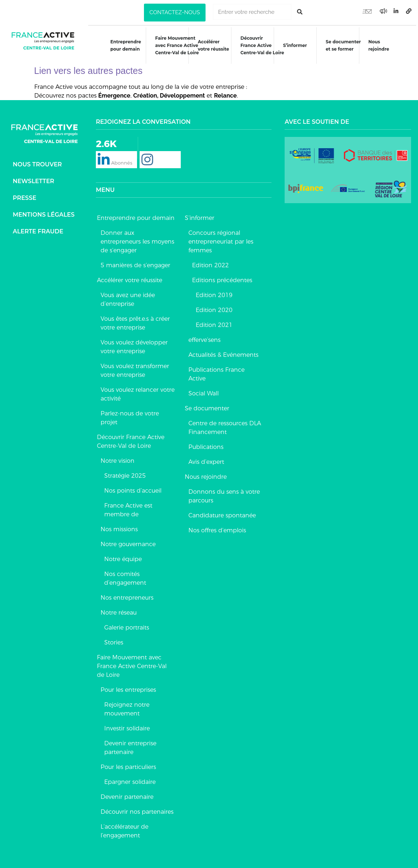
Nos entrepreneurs (127, 595)
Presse (25, 195)
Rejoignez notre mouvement (127, 707)
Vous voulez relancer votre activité (138, 392)
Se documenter (207, 406)
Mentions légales (44, 212)
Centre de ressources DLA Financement (225, 425)
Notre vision (118, 458)
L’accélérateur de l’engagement (124, 828)
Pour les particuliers (128, 764)
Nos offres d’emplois (217, 528)
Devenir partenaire (127, 794)
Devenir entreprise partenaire (130, 745)
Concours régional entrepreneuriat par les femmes (221, 239)
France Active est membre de (128, 507)
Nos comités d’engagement (125, 576)
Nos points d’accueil (133, 488)
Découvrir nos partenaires (137, 809)
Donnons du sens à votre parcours (224, 494)
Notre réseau (119, 610)
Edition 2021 (214, 322)
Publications (206, 444)
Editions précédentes (222, 278)
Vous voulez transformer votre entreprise (135, 368)
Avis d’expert (206, 459)
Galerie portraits (127, 625)
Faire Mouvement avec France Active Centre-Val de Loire (132, 664)
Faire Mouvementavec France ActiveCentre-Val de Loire (176, 45)
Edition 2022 (210, 263)
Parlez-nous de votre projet (130, 415)
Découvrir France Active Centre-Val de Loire (131, 439)
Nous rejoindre (380, 45)
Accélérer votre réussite (213, 45)
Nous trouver (37, 162)
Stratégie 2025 (125, 473)
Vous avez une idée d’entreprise (128, 297)
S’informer (296, 45)
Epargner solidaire (130, 779)
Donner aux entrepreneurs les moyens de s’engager (137, 239)
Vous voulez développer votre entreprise (134, 344)
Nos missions (119, 527)
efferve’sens (204, 337)
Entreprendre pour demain (125, 45)
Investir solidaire (127, 726)
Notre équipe (123, 557)
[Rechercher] (300, 12)
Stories (114, 640)
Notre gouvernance (128, 542)
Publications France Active (216, 372)
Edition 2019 (214, 293)
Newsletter (34, 179)
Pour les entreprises (128, 687)
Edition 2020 (214, 307)
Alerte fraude (38, 229)
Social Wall (204, 391)
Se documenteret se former (344, 45)
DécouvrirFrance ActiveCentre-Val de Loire (262, 45)
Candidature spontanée (222, 513)
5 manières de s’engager (135, 263)
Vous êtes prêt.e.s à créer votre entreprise (135, 321)
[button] (175, 13)
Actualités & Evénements (223, 352)
